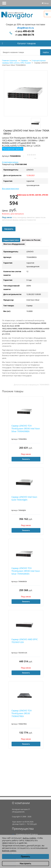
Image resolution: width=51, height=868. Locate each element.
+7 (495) (24, 35)
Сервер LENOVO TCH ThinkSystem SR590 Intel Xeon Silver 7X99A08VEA (26, 571)
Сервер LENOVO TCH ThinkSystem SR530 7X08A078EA (21, 713)
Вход (46, 3)
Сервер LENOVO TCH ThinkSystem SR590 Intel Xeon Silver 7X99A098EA (26, 428)
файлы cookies (29, 838)
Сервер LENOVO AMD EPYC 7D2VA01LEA (25, 641)
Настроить (25, 863)
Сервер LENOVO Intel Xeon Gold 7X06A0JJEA (24, 498)
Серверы (24, 60)
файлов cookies (9, 851)
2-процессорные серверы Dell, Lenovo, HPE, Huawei (24, 62)
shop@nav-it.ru (26, 28)
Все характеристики (10, 189)
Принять (26, 857)
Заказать (9, 229)
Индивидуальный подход (27, 834)
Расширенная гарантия (13, 149)
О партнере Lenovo (10, 162)
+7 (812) (24, 31)
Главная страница (10, 60)
